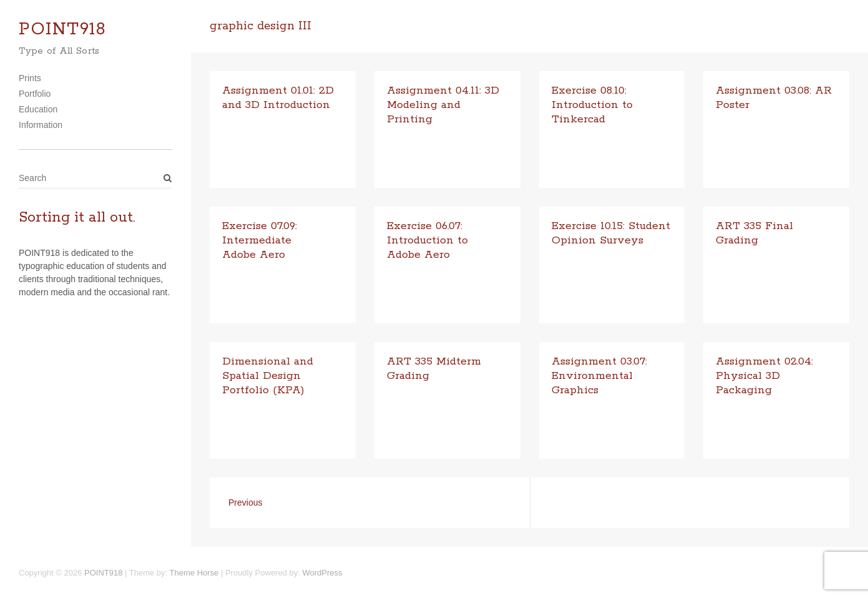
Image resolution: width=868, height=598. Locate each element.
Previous (245, 502)
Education (38, 109)
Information (41, 125)
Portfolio (35, 94)
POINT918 (62, 30)
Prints (30, 78)
